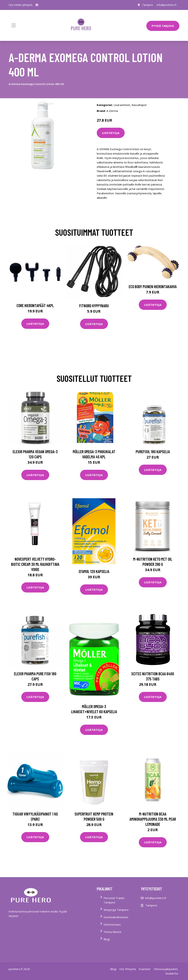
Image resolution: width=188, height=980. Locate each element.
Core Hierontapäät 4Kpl (35, 305)
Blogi (107, 939)
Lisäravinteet (122, 105)
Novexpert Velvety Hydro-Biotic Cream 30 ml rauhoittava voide (35, 564)
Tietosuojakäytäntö (166, 969)
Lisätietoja (111, 133)
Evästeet (145, 969)
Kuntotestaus (112, 924)
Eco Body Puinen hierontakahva (153, 286)
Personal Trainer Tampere (114, 900)
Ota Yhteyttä (128, 969)
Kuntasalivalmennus (116, 917)
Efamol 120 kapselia (94, 571)
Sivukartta (172, 973)
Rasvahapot (139, 105)
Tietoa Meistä (112, 932)
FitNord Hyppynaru (94, 306)
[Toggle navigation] (14, 25)
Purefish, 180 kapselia (153, 452)
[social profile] (37, 5)
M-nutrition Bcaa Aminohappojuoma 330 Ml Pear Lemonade (153, 819)
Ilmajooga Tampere (116, 910)
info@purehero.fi (167, 5)
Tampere (148, 5)
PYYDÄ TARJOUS (163, 26)
